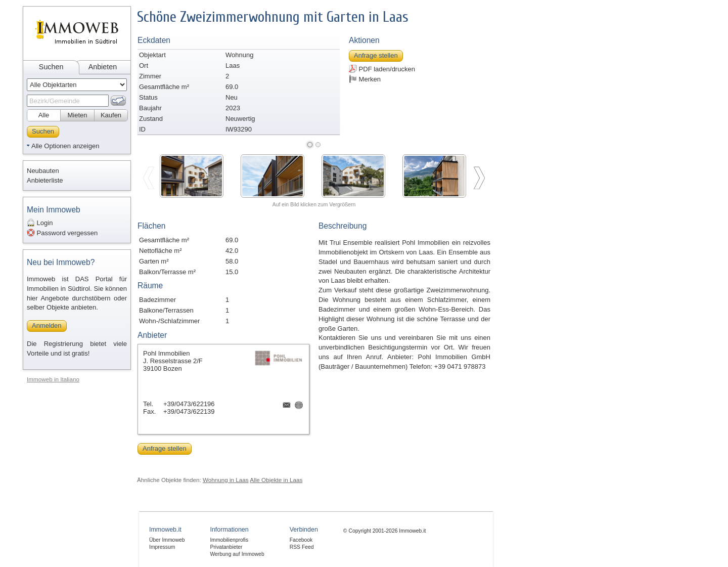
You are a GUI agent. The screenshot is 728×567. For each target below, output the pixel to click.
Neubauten (43, 171)
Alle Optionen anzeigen (65, 146)
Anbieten (103, 67)
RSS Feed (302, 547)
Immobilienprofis (229, 540)
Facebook (301, 540)
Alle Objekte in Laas (276, 480)
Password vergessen (62, 233)
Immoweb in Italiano (53, 379)
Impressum (162, 547)
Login (40, 223)
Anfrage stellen (376, 55)
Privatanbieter (226, 547)
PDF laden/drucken (382, 69)
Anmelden (47, 325)
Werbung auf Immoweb (237, 554)
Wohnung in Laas (226, 480)
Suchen (51, 67)
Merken (365, 79)
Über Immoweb (167, 540)
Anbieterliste (45, 180)
